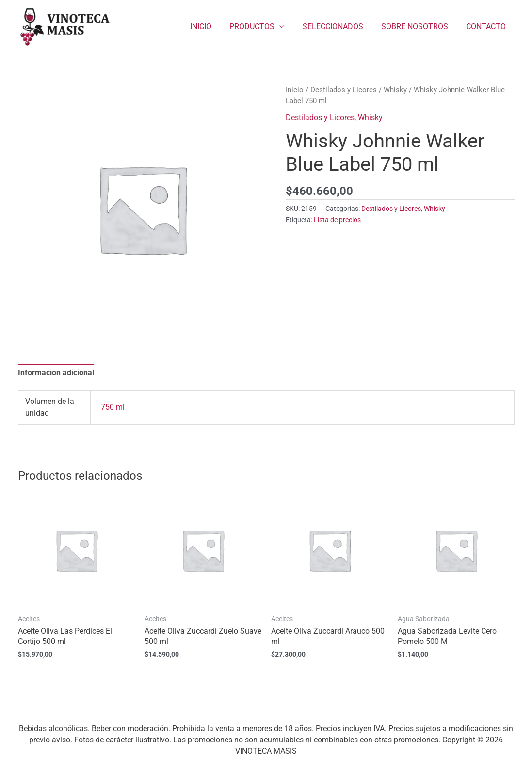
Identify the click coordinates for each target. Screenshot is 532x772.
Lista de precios (337, 220)
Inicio (295, 90)
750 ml (113, 408)
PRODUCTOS (261, 26)
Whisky (395, 90)
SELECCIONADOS (339, 26)
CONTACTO (487, 26)
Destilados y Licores (344, 90)
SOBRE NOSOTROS (419, 26)
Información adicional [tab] (56, 373)
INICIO (212, 26)
